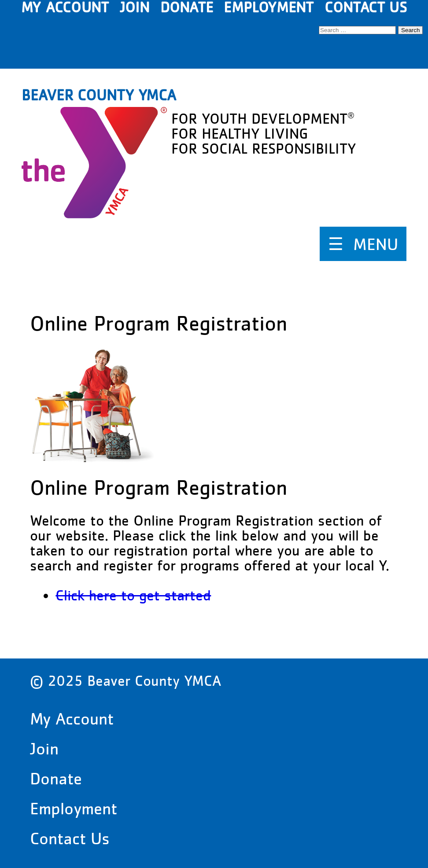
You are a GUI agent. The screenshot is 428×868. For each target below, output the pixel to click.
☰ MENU (363, 244)
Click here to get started (133, 595)
